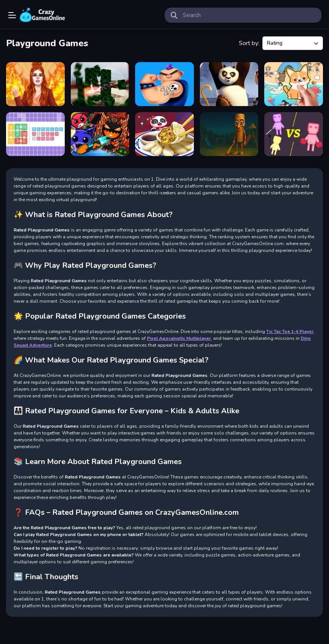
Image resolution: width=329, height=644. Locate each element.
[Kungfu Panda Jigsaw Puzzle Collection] (229, 84)
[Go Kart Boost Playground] (100, 84)
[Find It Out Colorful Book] (294, 84)
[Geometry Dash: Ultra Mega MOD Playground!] (100, 134)
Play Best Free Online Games (42, 15)
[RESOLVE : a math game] (35, 134)
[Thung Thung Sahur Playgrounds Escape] (229, 134)
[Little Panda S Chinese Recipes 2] (164, 134)
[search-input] (249, 15)
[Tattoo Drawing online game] (164, 84)
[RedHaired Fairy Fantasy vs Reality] (35, 84)
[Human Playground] (294, 134)
